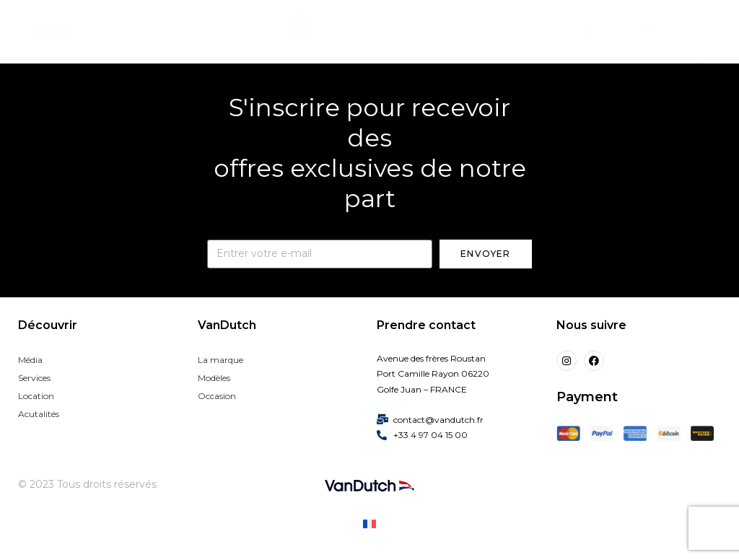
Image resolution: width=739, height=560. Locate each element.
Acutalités (39, 414)
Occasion (217, 396)
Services (34, 378)
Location (36, 396)
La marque (220, 360)
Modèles (214, 378)
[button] (300, 26)
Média (30, 360)
